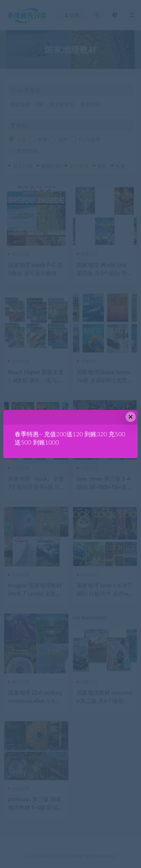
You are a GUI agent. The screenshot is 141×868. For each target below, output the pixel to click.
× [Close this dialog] (131, 417)
